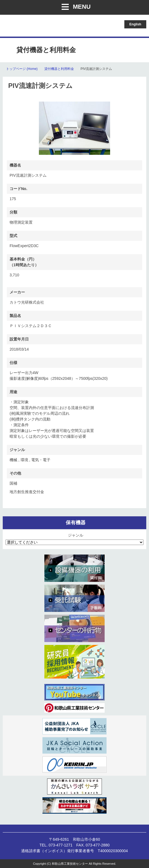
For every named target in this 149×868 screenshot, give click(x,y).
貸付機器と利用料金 (59, 69)
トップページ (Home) (22, 69)
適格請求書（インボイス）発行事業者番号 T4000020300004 (74, 851)
